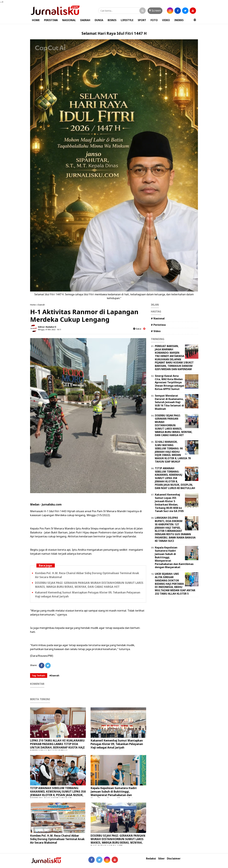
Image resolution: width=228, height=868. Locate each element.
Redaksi (151, 859)
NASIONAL (69, 20)
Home (33, 305)
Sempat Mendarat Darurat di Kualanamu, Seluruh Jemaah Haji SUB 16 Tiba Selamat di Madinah (169, 402)
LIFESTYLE (127, 20)
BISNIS (112, 20)
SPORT (142, 20)
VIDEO (166, 20)
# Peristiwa (158, 325)
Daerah (41, 305)
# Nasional (158, 318)
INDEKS (179, 20)
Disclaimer (174, 859)
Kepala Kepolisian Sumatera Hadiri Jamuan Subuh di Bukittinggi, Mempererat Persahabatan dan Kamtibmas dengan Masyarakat (114, 793)
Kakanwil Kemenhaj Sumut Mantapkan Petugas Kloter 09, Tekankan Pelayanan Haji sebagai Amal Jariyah (117, 744)
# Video (156, 331)
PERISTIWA (51, 20)
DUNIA (99, 20)
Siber (161, 859)
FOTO (154, 20)
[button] (195, 19)
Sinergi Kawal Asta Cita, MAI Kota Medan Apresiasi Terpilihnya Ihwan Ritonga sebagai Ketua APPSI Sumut (169, 382)
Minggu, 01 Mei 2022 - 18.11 (50, 329)
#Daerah (54, 675)
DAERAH (85, 20)
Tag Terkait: (39, 675)
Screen (155, 10)
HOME (36, 20)
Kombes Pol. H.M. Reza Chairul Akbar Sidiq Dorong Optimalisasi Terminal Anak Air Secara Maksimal (57, 839)
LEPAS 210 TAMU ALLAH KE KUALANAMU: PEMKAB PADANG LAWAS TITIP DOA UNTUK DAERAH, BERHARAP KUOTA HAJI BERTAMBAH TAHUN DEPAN (58, 746)
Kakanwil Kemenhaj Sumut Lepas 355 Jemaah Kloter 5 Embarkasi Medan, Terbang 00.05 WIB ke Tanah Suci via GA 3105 (169, 503)
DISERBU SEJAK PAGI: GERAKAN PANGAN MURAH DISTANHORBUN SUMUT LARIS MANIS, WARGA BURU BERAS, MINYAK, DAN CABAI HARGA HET (118, 841)
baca (137, 329)
